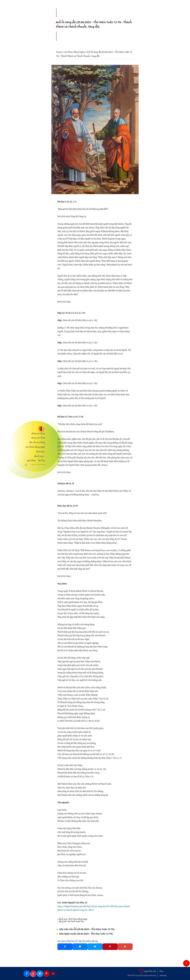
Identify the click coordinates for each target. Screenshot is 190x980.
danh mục (40, 456)
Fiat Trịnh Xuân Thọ (76, 922)
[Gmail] (125, 947)
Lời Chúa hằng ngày (35, 447)
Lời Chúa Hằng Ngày (79, 919)
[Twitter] (95, 947)
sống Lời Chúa (38, 434)
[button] (186, 963)
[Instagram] (33, 974)
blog (161, 971)
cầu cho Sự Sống (37, 442)
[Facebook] (65, 947)
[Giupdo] (53, 974)
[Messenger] (80, 947)
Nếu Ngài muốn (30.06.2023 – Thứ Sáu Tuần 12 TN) (86, 934)
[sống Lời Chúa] (34, 429)
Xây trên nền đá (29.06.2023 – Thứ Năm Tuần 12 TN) (87, 929)
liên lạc (42, 461)
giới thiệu (32, 461)
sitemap (40, 452)
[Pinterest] (110, 947)
